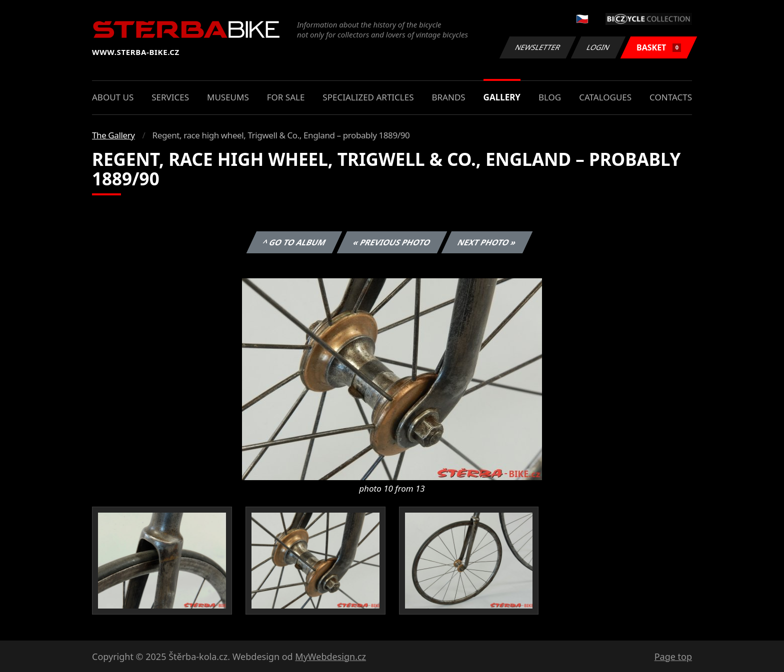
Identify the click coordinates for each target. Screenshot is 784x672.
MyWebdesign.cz (330, 657)
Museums (228, 97)
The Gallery (113, 135)
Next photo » (487, 242)
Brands (448, 97)
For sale (286, 97)
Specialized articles (368, 97)
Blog (550, 97)
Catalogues (605, 97)
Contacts (671, 97)
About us (113, 97)
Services (170, 97)
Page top (673, 657)
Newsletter (537, 47)
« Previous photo (392, 242)
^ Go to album (294, 242)
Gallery (502, 97)
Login (598, 47)
